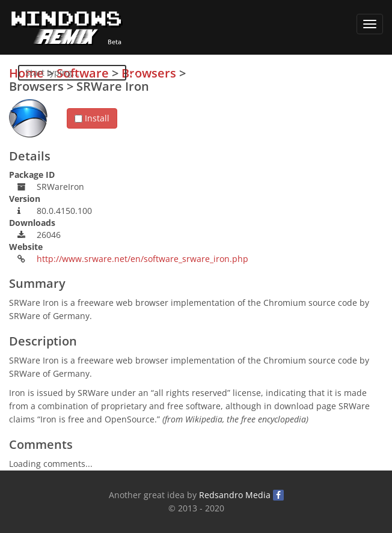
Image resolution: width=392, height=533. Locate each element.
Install (92, 118)
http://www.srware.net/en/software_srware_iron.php (142, 259)
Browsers (149, 73)
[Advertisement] (293, 151)
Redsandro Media (235, 495)
